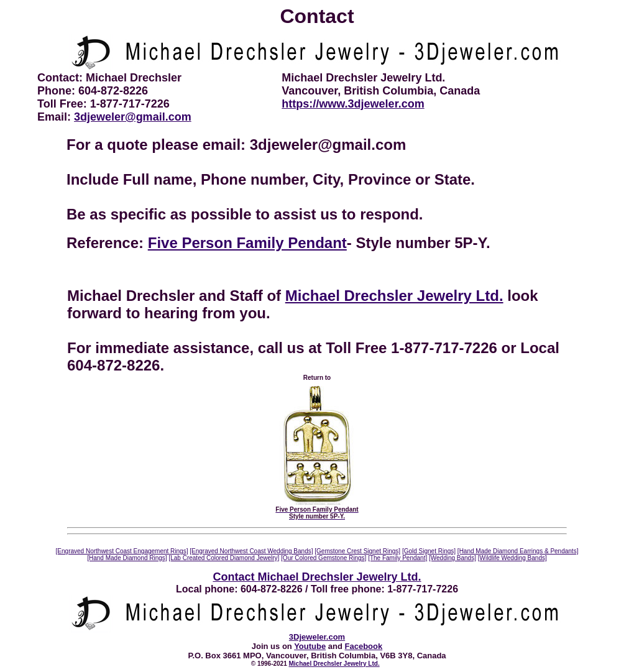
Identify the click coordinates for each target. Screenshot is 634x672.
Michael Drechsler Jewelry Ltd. (394, 296)
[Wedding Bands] (453, 558)
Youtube (310, 646)
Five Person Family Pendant (247, 243)
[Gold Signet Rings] (429, 551)
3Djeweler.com (317, 637)
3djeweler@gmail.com (133, 117)
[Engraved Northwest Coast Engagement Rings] (122, 551)
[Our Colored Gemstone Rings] (324, 558)
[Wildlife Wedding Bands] (512, 558)
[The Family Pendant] (397, 558)
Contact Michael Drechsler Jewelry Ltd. (317, 577)
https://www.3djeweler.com (353, 104)
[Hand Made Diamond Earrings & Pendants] (518, 551)
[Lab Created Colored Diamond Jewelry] (224, 558)
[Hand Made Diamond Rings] (127, 558)
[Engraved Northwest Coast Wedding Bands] (251, 551)
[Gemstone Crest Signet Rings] (357, 551)
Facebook (364, 646)
